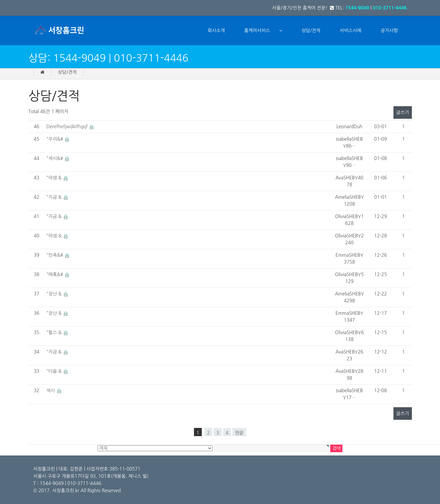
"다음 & (55, 371)
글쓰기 (402, 112)
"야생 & (55, 178)
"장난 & (55, 294)
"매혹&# (56, 274)
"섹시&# (56, 158)
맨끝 (239, 433)
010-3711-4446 (390, 8)
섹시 (51, 391)
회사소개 (216, 30)
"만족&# (56, 255)
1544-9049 (357, 8)
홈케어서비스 (257, 30)
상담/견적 (311, 30)
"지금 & (55, 197)
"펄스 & (55, 333)
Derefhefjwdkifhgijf (68, 127)
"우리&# (56, 139)
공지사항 (389, 30)
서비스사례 (351, 30)
